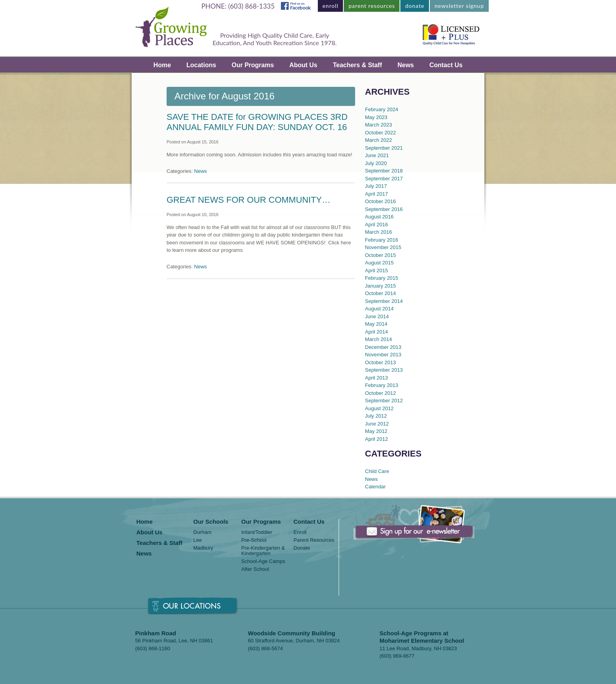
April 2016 (377, 225)
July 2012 (376, 416)
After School (255, 569)
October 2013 (380, 362)
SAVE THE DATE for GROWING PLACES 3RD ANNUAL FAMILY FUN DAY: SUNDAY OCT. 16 (257, 122)
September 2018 (384, 171)
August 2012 (379, 408)
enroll (331, 6)
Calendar (375, 487)
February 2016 (382, 240)
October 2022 (380, 133)
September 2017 (384, 179)
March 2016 (379, 232)
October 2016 (380, 201)
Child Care (377, 471)
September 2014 (384, 301)
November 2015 (383, 247)
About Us (303, 65)
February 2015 (382, 278)
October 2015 (380, 255)
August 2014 (379, 309)
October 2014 (380, 293)
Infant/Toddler (257, 532)
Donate (302, 548)
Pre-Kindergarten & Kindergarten (263, 551)
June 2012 (377, 424)
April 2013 (377, 378)
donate (415, 6)
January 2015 (380, 286)
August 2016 (379, 217)
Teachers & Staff (357, 65)
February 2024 (382, 109)
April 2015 (377, 270)
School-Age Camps (263, 561)
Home (162, 65)
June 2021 (377, 155)
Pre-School (254, 540)
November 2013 (383, 355)
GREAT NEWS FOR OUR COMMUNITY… (248, 200)
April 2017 (377, 194)
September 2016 (384, 209)
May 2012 (376, 431)
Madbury (203, 548)
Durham (202, 532)
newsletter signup (459, 6)
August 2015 (379, 263)
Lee (198, 540)
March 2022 (379, 140)
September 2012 (384, 401)
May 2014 (376, 324)
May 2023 (376, 117)
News (406, 65)
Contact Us (446, 65)
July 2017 (376, 186)
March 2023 (379, 125)
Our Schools (211, 522)
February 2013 (382, 385)
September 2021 (384, 148)
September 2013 (384, 370)
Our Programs (253, 65)
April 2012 (377, 439)
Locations (202, 65)
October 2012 (380, 393)
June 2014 (377, 316)
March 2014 (379, 339)
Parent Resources (314, 540)
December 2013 (383, 347)
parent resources (372, 6)
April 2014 (377, 332)
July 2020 (376, 163)
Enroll (300, 532)
